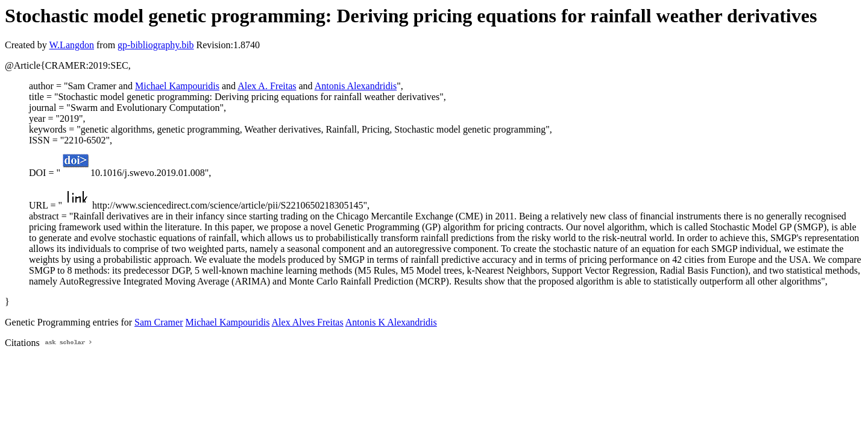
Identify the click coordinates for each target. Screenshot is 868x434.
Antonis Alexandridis (356, 86)
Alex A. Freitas (267, 86)
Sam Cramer (159, 322)
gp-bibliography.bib (156, 45)
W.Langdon (71, 45)
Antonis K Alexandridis (391, 322)
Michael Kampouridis (177, 86)
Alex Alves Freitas (308, 322)
